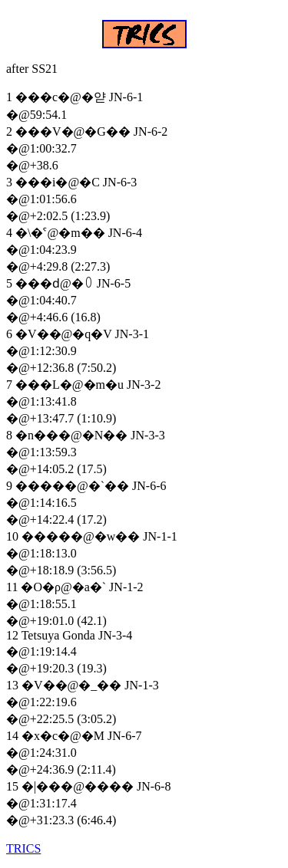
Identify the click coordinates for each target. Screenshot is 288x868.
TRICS (23, 848)
